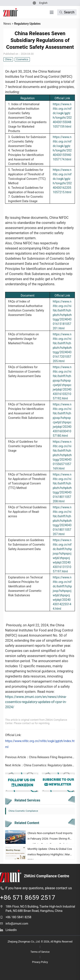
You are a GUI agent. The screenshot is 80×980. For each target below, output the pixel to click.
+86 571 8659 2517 (28, 897)
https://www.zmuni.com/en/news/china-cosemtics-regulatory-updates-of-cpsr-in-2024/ (36, 702)
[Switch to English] (43, 3)
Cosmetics (22, 59)
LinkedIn (11, 930)
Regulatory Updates (28, 24)
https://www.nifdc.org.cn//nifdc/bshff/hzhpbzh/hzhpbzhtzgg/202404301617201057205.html (62, 348)
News (7, 24)
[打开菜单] (52, 12)
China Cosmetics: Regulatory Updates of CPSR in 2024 (49, 765)
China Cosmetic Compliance (23, 811)
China (8, 59)
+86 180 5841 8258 (18, 917)
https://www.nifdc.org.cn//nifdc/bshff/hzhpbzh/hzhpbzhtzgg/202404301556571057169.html (62, 455)
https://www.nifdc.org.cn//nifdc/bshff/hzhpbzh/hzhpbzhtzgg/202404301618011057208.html (62, 488)
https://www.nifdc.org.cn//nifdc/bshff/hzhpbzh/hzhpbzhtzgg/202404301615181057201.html (62, 315)
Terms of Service (40, 952)
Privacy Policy (40, 962)
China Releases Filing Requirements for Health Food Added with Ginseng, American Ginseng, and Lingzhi (52, 757)
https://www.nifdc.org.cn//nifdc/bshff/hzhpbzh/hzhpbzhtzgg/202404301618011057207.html (62, 521)
